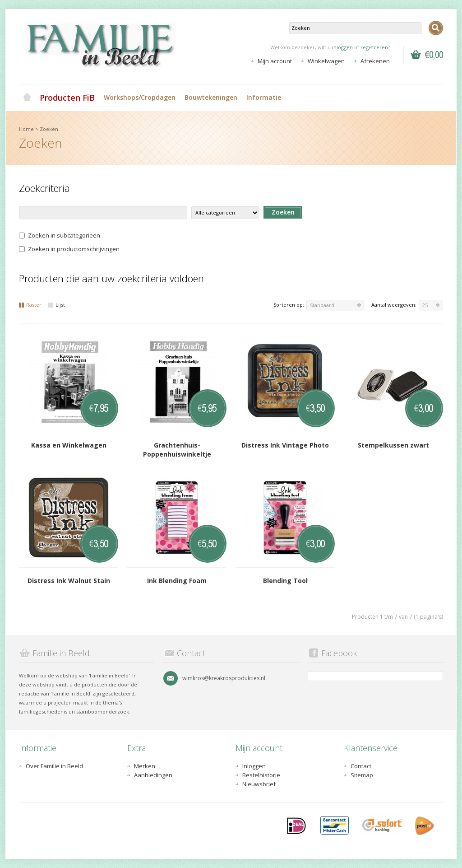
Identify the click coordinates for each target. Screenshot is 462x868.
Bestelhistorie (261, 775)
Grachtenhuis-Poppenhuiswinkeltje (177, 450)
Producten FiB (67, 98)
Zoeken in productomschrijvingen (69, 249)
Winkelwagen (326, 61)
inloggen (342, 47)
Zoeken (49, 129)
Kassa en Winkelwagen (69, 445)
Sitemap (362, 775)
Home (27, 98)
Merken (145, 766)
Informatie (264, 97)
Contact (361, 766)
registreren (374, 47)
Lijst (57, 305)
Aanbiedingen (153, 775)
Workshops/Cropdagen (140, 97)
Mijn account (275, 61)
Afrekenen (375, 61)
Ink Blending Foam (177, 581)
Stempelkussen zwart (393, 445)
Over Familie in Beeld (54, 766)
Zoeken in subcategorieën (60, 235)
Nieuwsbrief (259, 784)
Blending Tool (285, 581)
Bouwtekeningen (211, 97)
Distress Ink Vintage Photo (285, 445)
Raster (30, 305)
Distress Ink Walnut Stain (69, 581)
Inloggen (254, 766)
